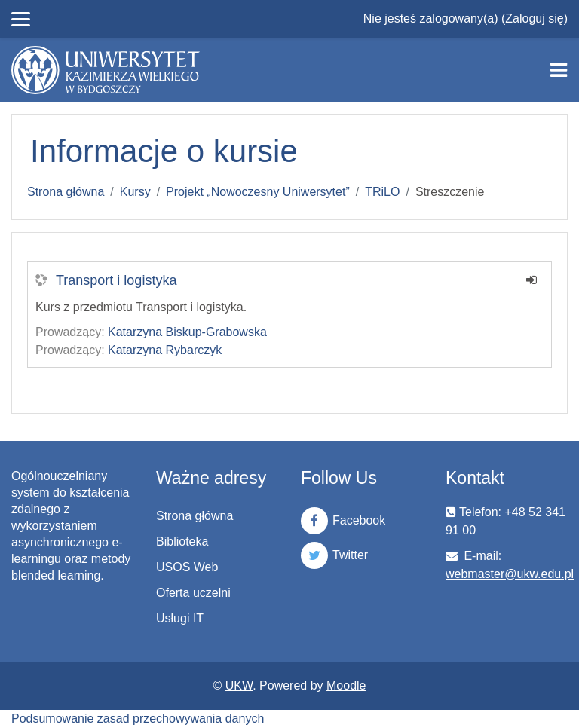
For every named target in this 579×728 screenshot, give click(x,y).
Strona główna (66, 192)
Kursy (135, 192)
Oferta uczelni (193, 593)
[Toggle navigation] (559, 70)
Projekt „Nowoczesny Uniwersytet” (258, 192)
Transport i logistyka (116, 280)
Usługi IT (180, 618)
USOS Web (187, 567)
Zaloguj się (534, 18)
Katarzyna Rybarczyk (165, 350)
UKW (239, 685)
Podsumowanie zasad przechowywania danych (138, 719)
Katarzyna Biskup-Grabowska (187, 332)
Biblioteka (182, 541)
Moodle (346, 685)
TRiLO (382, 192)
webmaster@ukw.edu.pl (510, 574)
